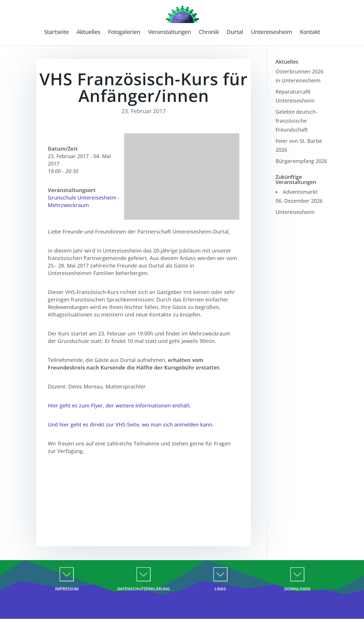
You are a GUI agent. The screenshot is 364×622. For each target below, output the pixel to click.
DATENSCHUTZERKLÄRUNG (144, 589)
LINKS (220, 589)
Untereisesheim (271, 33)
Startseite (56, 33)
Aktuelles (88, 33)
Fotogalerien (124, 33)
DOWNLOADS (297, 589)
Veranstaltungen (169, 33)
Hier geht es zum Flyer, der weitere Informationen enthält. (120, 405)
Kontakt (310, 33)
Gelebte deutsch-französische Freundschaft (296, 121)
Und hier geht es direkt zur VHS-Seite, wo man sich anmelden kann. (131, 424)
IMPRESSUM (67, 589)
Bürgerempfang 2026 (301, 161)
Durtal (235, 33)
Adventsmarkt (300, 192)
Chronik (209, 33)
